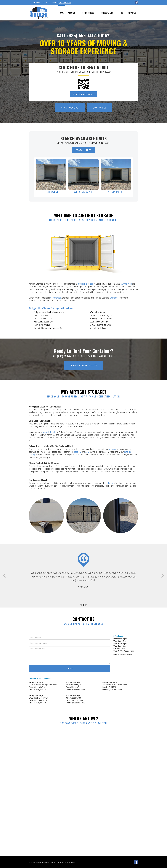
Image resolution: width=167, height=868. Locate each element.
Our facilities (126, 284)
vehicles (113, 449)
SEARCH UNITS (84, 150)
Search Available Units (84, 365)
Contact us (115, 298)
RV (80, 452)
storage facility (107, 13)
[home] (40, 13)
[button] (73, 13)
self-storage (56, 298)
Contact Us (132, 13)
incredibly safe (50, 432)
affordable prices (86, 284)
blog (121, 13)
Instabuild (61, 863)
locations (108, 483)
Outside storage (88, 13)
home (62, 13)
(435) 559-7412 (65, 3)
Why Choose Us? (70, 108)
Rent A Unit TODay (83, 94)
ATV (87, 452)
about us (71, 13)
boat (76, 452)
